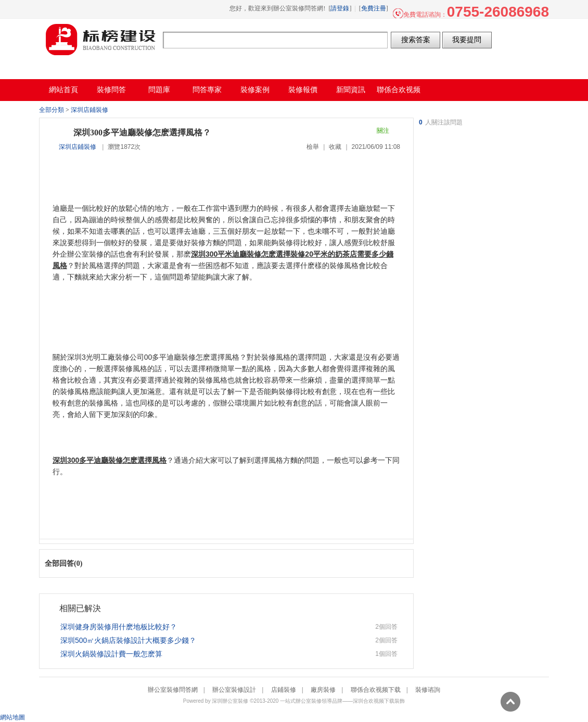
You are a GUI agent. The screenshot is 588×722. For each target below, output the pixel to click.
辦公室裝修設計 (234, 690)
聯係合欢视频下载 (376, 690)
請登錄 (340, 8)
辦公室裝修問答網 (101, 40)
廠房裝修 (323, 690)
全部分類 (52, 110)
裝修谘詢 (428, 690)
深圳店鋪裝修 (90, 110)
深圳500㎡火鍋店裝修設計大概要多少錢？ (128, 640)
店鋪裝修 (284, 690)
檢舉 (313, 147)
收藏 (335, 147)
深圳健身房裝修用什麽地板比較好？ (119, 627)
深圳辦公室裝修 (230, 701)
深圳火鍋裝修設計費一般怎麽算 (111, 654)
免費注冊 (374, 8)
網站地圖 (12, 717)
